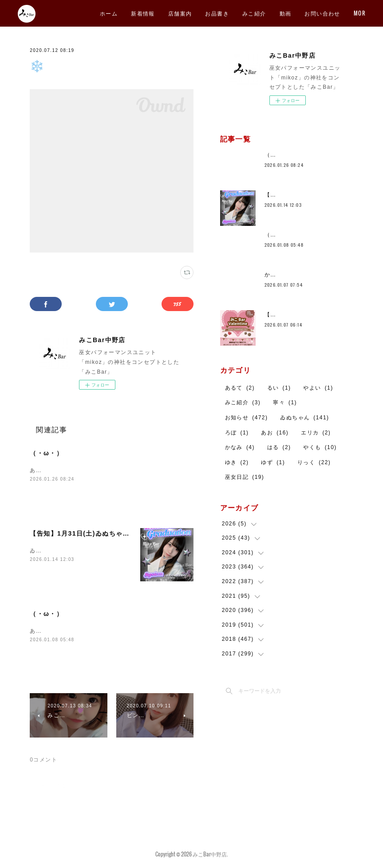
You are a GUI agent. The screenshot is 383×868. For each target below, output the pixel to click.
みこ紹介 (319, 13)
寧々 (285, 402)
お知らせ (247, 418)
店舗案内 (245, 13)
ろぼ (237, 433)
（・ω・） (46, 453)
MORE (351, 13)
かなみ (240, 447)
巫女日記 (245, 477)
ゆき (237, 462)
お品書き (281, 13)
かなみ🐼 (277, 275)
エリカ (316, 433)
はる (279, 447)
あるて (240, 388)
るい (279, 388)
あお (275, 433)
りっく (314, 462)
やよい (318, 388)
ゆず (273, 462)
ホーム (173, 13)
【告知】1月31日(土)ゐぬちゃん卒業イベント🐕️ (104, 533)
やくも (320, 447)
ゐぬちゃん (304, 418)
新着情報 (207, 13)
